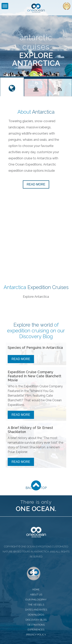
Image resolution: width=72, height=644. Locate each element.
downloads (36, 615)
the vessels (36, 605)
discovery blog (36, 620)
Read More (21, 359)
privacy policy (36, 635)
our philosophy (36, 600)
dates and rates (36, 610)
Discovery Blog (36, 336)
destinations (36, 625)
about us (36, 595)
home (36, 590)
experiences (36, 630)
